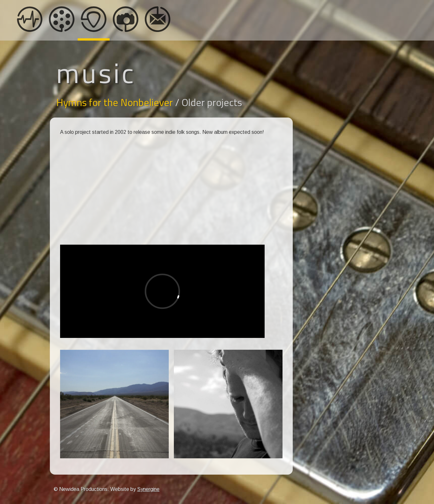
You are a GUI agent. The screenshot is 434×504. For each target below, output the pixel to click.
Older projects (212, 102)
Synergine (148, 489)
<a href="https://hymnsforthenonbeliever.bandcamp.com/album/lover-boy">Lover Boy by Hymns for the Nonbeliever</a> (162, 214)
